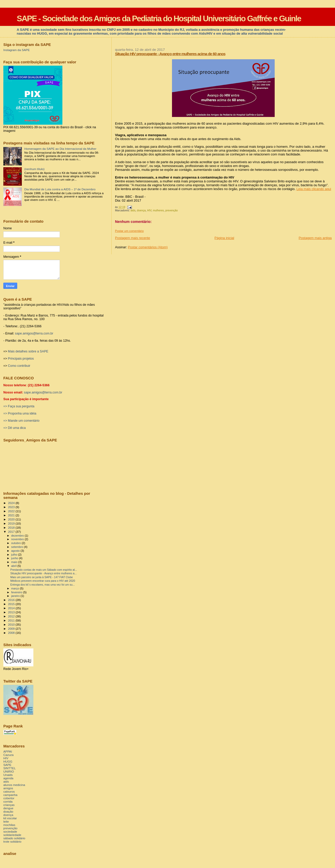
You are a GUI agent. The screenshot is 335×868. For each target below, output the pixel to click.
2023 (12, 507)
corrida (8, 801)
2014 (12, 608)
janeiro (16, 596)
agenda (8, 778)
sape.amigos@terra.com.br (34, 333)
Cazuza (8, 755)
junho (15, 558)
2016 (12, 600)
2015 (12, 604)
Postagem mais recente (133, 238)
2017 (12, 532)
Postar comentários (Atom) (148, 247)
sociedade (10, 831)
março (16, 588)
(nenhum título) (35, 169)
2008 (12, 633)
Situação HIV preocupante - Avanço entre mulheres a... (44, 573)
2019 (12, 523)
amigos (8, 788)
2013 (12, 612)
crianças (9, 805)
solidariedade (12, 835)
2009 (12, 629)
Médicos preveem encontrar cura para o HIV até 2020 (43, 581)
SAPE (7, 765)
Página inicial (224, 238)
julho (15, 555)
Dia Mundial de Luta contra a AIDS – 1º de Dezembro (60, 189)
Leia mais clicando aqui (314, 189)
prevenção (172, 210)
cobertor (9, 798)
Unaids (8, 775)
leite (6, 821)
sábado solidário (14, 838)
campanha (10, 795)
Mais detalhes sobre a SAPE (28, 351)
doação (8, 811)
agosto (16, 551)
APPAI (8, 751)
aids (133, 210)
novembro (18, 539)
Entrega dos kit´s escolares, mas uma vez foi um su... (42, 585)
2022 (12, 511)
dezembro (18, 536)
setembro (18, 547)
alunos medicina (14, 785)
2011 (12, 620)
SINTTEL (9, 768)
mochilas (9, 825)
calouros (9, 791)
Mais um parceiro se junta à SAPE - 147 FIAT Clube (42, 577)
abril (14, 566)
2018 (12, 527)
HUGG (8, 761)
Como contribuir (19, 366)
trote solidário (12, 841)
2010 (12, 624)
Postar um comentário (129, 231)
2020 (12, 519)
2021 (12, 515)
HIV (149, 210)
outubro (17, 543)
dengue (8, 808)
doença (141, 210)
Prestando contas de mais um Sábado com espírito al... (44, 570)
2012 (12, 616)
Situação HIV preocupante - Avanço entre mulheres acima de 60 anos (170, 54)
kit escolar (10, 818)
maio (15, 562)
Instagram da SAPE (17, 50)
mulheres (158, 210)
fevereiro (17, 592)
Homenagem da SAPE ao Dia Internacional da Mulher (60, 149)
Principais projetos (21, 359)
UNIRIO (9, 771)
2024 (12, 503)
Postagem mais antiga (315, 238)
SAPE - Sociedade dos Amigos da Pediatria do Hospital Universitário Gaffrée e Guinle (159, 19)
